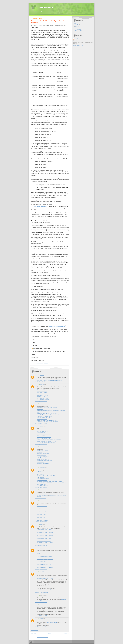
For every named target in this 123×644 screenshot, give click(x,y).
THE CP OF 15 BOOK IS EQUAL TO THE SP (46, 441)
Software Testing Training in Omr (44, 541)
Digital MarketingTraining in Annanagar (45, 568)
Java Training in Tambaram (43, 512)
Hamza (41, 619)
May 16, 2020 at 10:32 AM (40, 498)
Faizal (41, 490)
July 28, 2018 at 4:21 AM (40, 382)
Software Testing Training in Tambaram (45, 535)
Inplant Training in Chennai (42, 451)
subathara (42, 548)
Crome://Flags (40, 472)
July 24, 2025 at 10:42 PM (40, 627)
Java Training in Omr (41, 517)
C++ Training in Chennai (42, 391)
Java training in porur (44, 495)
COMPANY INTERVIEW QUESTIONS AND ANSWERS (48, 430)
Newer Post (33, 634)
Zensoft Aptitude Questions (43, 486)
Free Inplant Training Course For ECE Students (47, 408)
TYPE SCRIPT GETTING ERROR (44, 434)
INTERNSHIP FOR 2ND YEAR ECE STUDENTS (47, 420)
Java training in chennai (42, 494)
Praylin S (42, 384)
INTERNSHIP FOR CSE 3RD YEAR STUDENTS (47, 413)
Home (50, 634)
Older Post (67, 634)
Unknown (42, 375)
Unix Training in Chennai (42, 393)
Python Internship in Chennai (43, 456)
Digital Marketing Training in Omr (44, 565)
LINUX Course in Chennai (42, 397)
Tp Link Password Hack (42, 480)
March (77, 26)
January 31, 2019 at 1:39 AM (41, 401)
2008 (76, 23)
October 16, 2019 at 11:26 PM (41, 423)
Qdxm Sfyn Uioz (40, 474)
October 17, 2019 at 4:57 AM (41, 444)
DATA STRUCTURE (41, 433)
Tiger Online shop (44, 572)
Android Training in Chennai (43, 459)
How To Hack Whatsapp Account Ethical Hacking (47, 476)
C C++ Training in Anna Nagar (43, 400)
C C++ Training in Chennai (42, 390)
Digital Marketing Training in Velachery (45, 556)
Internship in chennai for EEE (43, 463)
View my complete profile (78, 45)
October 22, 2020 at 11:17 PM (41, 522)
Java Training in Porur (41, 515)
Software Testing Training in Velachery (45, 532)
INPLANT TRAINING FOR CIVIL (44, 418)
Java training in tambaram (54, 495)
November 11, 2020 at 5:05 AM (41, 593)
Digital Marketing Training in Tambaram (45, 559)
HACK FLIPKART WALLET (43, 431)
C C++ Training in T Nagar (42, 398)
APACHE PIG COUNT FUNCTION (44, 437)
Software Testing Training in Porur (44, 538)
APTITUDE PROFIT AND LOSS (44, 438)
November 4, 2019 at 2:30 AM (41, 487)
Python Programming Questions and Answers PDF (47, 473)
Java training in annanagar (53, 494)
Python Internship (41, 462)
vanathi (41, 524)
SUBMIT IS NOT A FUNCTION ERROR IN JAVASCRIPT (49, 440)
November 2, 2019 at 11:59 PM (41, 465)
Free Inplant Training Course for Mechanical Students (48, 415)
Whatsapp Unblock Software (43, 479)
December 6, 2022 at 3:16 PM (41, 616)
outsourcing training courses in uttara (45, 590)
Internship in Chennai (41, 455)
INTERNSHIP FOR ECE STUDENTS (45, 416)
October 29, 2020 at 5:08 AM (41, 545)
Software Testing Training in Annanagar (45, 542)
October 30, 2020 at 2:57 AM (41, 569)
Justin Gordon (46, 7)
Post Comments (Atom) (43, 637)
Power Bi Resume (41, 477)
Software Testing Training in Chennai (45, 530)
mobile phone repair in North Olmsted (45, 578)
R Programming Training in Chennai (44, 461)
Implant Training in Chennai (43, 458)
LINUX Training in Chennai (42, 395)
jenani (41, 501)
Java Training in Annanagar (43, 520)
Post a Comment (34, 630)
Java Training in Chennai (42, 380)
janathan (42, 404)
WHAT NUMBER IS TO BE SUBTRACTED (46, 443)
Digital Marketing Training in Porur (44, 562)
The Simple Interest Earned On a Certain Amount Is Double (49, 481)
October (77, 25)
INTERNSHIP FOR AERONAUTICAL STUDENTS (47, 422)
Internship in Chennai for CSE (43, 454)
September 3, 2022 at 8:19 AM (41, 602)
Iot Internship (40, 452)
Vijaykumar (42, 447)
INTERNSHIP (40, 409)
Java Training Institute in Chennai (55, 380)
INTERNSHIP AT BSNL (42, 419)
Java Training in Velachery (42, 509)
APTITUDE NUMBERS (42, 436)
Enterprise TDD (78, 31)
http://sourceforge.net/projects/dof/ (40, 206)
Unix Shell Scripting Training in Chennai (45, 394)
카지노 (50, 613)
